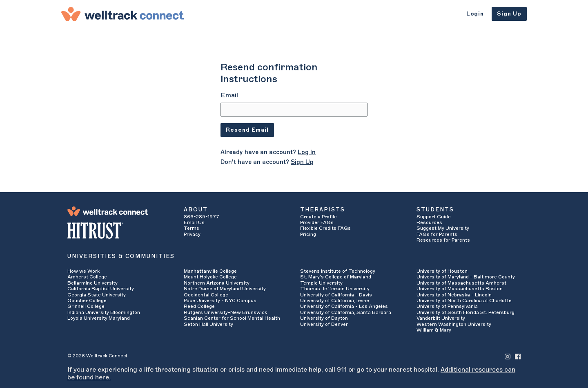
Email (229, 95)
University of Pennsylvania (447, 306)
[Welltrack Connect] (122, 14)
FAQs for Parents (437, 234)
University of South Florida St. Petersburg (465, 312)
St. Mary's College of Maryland (336, 277)
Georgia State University (97, 295)
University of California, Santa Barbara (346, 312)
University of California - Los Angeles (344, 306)
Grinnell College (86, 306)
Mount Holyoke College (210, 277)
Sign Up (509, 14)
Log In (307, 152)
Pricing (308, 234)
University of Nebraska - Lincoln (454, 295)
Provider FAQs (317, 222)
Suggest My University (443, 228)
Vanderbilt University (441, 318)
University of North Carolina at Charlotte (464, 301)
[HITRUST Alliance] (119, 231)
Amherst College (87, 277)
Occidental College (206, 295)
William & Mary (434, 330)
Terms (192, 228)
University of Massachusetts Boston (460, 289)
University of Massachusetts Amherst (461, 283)
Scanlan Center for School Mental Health (232, 318)
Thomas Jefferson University (335, 289)
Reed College (199, 306)
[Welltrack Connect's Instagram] (508, 356)
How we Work (84, 271)
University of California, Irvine (335, 301)
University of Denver (324, 324)
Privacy (192, 234)
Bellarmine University (92, 283)
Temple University (321, 283)
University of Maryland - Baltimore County (466, 277)
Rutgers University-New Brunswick (225, 312)
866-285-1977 (202, 217)
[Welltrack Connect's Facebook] (518, 356)
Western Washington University (454, 324)
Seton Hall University (208, 324)
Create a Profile (318, 217)
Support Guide (434, 217)
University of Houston (442, 271)
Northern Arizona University (217, 283)
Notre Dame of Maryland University (225, 289)
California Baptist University (101, 289)
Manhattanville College (210, 271)
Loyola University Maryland (99, 318)
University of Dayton (324, 318)
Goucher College (87, 301)
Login (475, 14)
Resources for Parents (443, 240)
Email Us (194, 222)
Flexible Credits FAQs (325, 228)
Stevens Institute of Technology (338, 271)
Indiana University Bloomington (104, 312)
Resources (429, 222)
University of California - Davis (336, 295)
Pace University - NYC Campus (220, 301)
